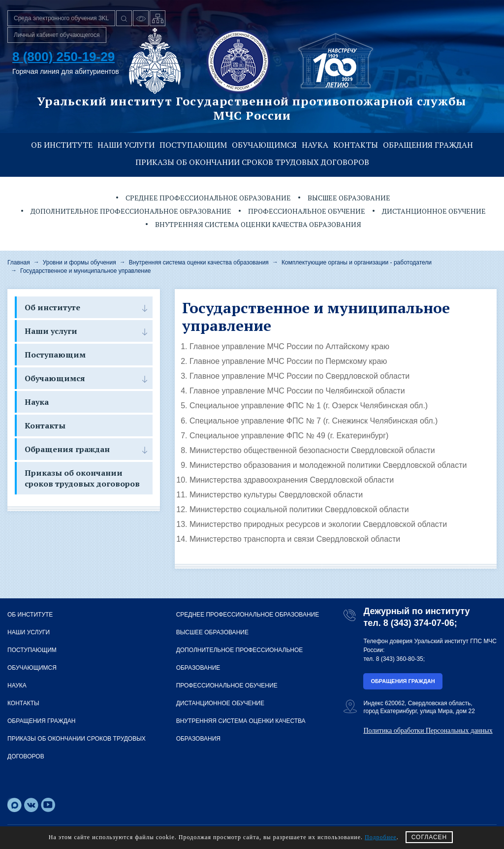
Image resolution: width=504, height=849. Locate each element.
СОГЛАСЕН (429, 837)
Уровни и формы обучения (79, 262)
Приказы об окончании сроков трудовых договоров (252, 162)
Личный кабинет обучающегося (57, 35)
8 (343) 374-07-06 (419, 623)
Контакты (356, 145)
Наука (315, 145)
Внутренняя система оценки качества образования (258, 224)
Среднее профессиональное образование (208, 198)
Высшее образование (349, 198)
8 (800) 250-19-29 (63, 57)
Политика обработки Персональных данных (428, 731)
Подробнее (381, 837)
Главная (19, 262)
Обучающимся (264, 145)
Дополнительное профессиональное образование (131, 211)
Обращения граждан (428, 145)
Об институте (62, 145)
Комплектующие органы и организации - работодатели (357, 262)
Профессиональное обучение (307, 211)
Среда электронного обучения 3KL (61, 18)
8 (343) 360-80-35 (400, 659)
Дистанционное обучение (434, 211)
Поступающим (193, 145)
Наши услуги (126, 145)
